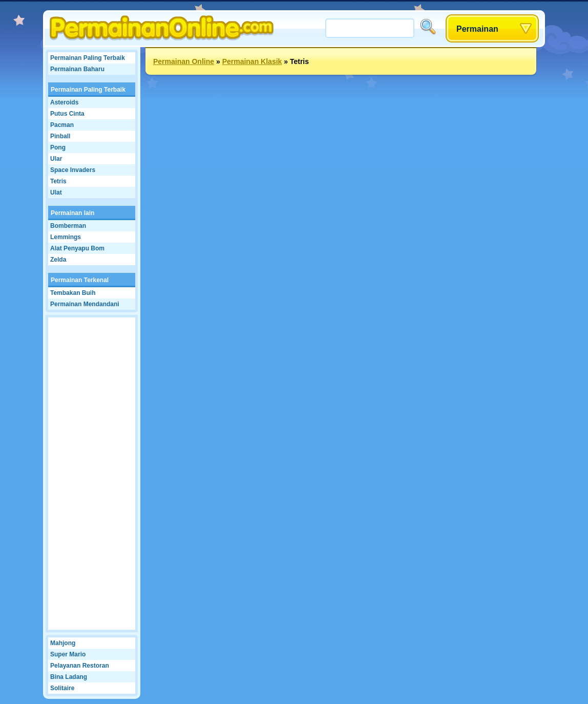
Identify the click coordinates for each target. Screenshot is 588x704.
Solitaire (62, 688)
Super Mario (68, 654)
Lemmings (66, 237)
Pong (58, 147)
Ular (56, 159)
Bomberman (68, 226)
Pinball (60, 136)
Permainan (477, 29)
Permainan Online (184, 61)
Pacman (62, 125)
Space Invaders (73, 170)
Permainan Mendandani (85, 304)
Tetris (58, 181)
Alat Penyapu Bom (77, 248)
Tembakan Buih (73, 293)
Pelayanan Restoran (80, 666)
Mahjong (63, 643)
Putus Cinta (67, 114)
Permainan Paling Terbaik (88, 58)
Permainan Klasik (252, 61)
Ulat (56, 193)
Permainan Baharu (77, 69)
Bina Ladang (69, 677)
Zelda (58, 260)
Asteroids (64, 102)
